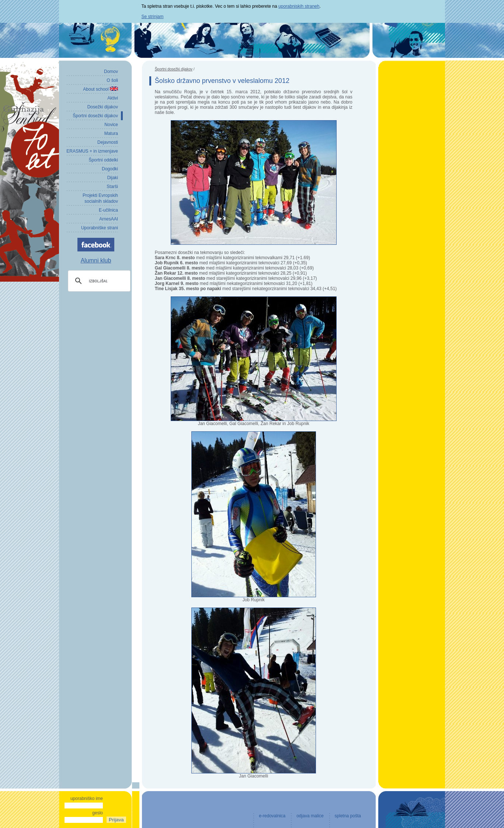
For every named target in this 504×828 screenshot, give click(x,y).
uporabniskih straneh (299, 6)
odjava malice (310, 816)
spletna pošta (348, 816)
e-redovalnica (272, 816)
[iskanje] (98, 281)
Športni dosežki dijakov (174, 69)
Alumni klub (96, 260)
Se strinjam (153, 17)
